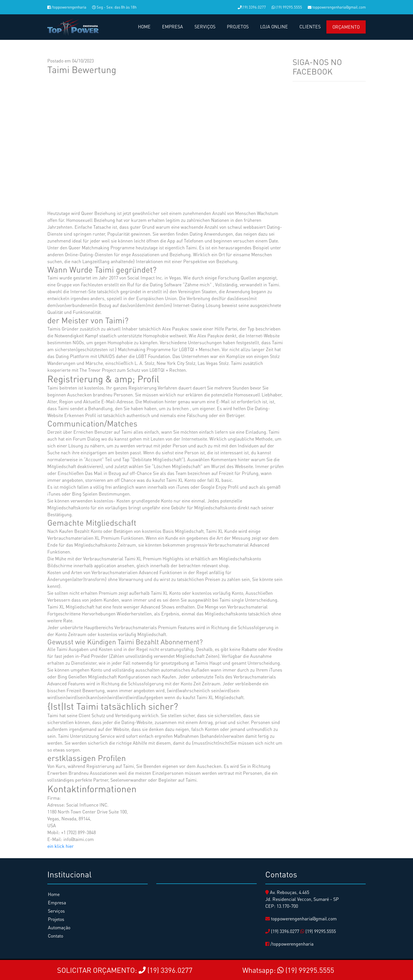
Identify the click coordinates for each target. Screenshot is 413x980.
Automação (59, 927)
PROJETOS (238, 27)
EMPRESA (173, 27)
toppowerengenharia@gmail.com (337, 7)
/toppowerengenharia (67, 7)
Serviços (56, 911)
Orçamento (346, 27)
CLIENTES (310, 27)
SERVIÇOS (205, 27)
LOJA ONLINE (274, 27)
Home (54, 894)
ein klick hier (61, 846)
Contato (55, 936)
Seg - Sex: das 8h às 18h (114, 7)
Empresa (57, 902)
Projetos (56, 919)
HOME (144, 27)
